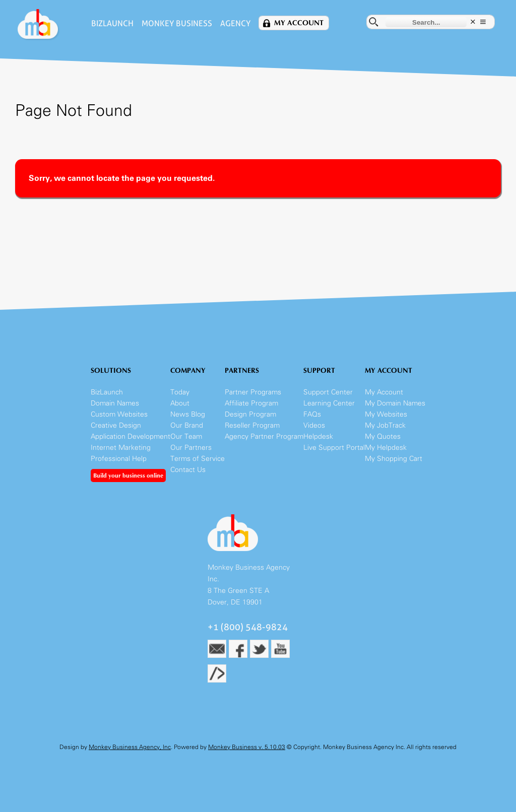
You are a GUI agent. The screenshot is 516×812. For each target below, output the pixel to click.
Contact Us (188, 470)
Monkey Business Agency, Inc (130, 747)
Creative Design (116, 425)
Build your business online (128, 476)
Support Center (328, 392)
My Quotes (383, 436)
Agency (235, 23)
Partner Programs (253, 392)
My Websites (386, 414)
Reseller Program (252, 425)
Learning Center (329, 403)
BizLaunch (112, 23)
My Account (299, 23)
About (180, 403)
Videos (314, 425)
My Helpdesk (386, 448)
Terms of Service (198, 459)
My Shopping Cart (394, 459)
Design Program (250, 414)
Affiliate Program (251, 403)
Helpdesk (318, 436)
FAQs (312, 414)
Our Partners (191, 448)
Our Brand (187, 425)
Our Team (186, 436)
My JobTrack (385, 425)
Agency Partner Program (264, 436)
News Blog (188, 414)
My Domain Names (395, 403)
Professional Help (119, 459)
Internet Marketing (121, 448)
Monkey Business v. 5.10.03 (247, 747)
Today (180, 392)
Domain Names (115, 403)
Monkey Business (177, 23)
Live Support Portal (334, 448)
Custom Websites (119, 414)
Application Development (131, 436)
